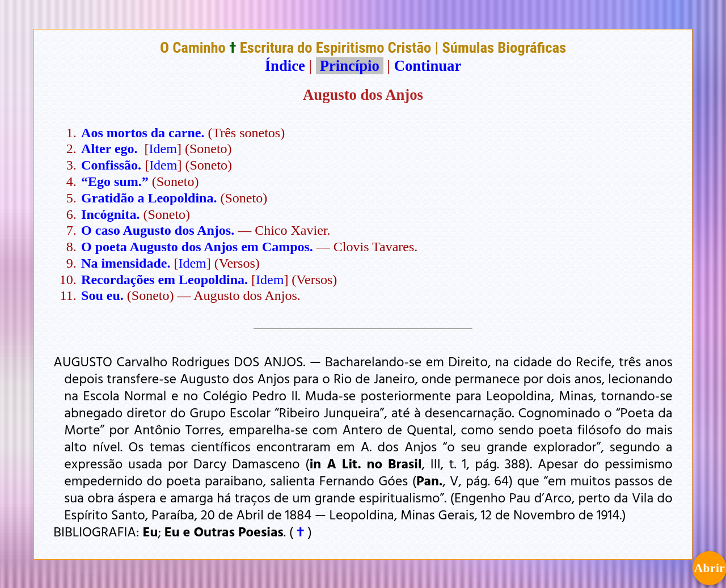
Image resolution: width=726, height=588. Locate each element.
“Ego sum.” (115, 181)
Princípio (349, 66)
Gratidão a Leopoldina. (149, 198)
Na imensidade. (126, 263)
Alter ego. (109, 149)
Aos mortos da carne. (143, 133)
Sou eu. (102, 295)
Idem (163, 149)
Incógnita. (110, 214)
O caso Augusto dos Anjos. (158, 230)
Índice (285, 66)
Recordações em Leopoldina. (164, 280)
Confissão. (111, 165)
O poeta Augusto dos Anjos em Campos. (197, 247)
